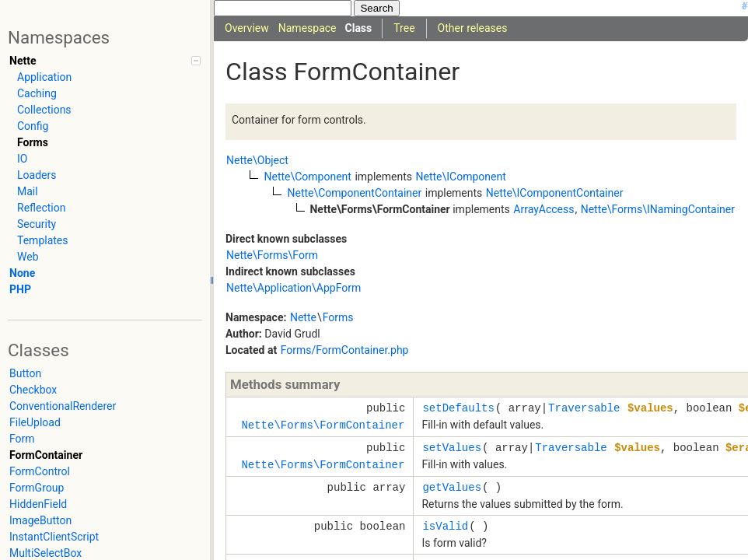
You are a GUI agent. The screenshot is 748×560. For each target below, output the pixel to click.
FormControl (40, 471)
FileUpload (35, 422)
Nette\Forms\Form (272, 255)
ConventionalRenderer (63, 406)
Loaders (37, 175)
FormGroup (37, 488)
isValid (445, 526)
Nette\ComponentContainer (354, 193)
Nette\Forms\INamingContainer (658, 209)
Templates (43, 240)
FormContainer (46, 455)
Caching (37, 93)
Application (44, 77)
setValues (452, 448)
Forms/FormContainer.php (345, 350)
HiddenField (38, 504)
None (22, 273)
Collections (44, 110)
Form (22, 439)
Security (37, 224)
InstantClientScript (54, 537)
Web (28, 257)
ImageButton (40, 520)
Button (25, 373)
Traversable (584, 408)
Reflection (41, 208)
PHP (20, 289)
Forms (33, 142)
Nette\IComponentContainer (555, 193)
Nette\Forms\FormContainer (323, 425)
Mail (28, 191)
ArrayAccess (544, 209)
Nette (23, 61)
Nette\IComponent (460, 177)
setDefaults (458, 408)
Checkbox (33, 390)
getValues (452, 487)
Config (33, 126)
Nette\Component (307, 177)
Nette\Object (257, 160)
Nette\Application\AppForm (294, 288)
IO (22, 159)
